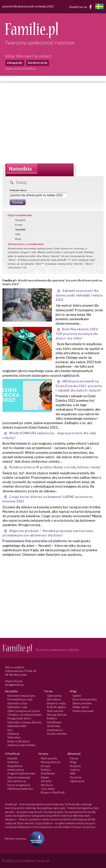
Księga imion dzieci (19, 718)
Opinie (77, 696)
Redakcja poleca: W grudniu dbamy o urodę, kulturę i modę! (55, 467)
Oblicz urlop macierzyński (24, 711)
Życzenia (76, 777)
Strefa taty (54, 726)
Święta (45, 777)
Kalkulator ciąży (17, 707)
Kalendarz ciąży (17, 703)
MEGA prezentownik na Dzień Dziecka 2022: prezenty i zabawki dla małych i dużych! (79, 386)
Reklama (13, 762)
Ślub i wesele (55, 711)
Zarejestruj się (37, 63)
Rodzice (52, 718)
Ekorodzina (54, 699)
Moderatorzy (16, 770)
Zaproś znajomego (19, 777)
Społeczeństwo (82, 703)
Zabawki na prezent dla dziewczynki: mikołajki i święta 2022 (79, 295)
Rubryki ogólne (56, 707)
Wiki (18, 234)
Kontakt (12, 758)
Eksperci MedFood (53, 792)
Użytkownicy (55, 730)
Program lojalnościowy (21, 773)
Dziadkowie (54, 722)
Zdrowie (46, 781)
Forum (19, 225)
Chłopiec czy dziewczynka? (24, 715)
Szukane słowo (18, 190)
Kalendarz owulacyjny (21, 696)
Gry (10, 730)
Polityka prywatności (20, 789)
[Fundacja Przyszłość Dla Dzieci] (36, 838)
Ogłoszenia (54, 696)
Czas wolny (48, 789)
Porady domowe (57, 734)
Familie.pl (9, 280)
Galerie (75, 770)
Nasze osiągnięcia (19, 785)
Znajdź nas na (81, 7)
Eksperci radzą (56, 703)
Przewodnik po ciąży (20, 699)
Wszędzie (20, 220)
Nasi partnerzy (17, 781)
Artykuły (20, 229)
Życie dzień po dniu (85, 699)
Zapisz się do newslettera (21, 69)
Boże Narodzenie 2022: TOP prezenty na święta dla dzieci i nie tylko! (77, 334)
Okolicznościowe (83, 711)
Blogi (18, 239)
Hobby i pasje (81, 707)
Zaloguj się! (15, 63)
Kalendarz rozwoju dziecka (24, 722)
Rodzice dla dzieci (19, 741)
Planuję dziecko (57, 715)
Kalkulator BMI (17, 726)
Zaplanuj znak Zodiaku (22, 745)
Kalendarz (14, 737)
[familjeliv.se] (99, 7)
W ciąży (46, 766)
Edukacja (13, 734)
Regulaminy (15, 766)
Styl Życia (47, 785)
